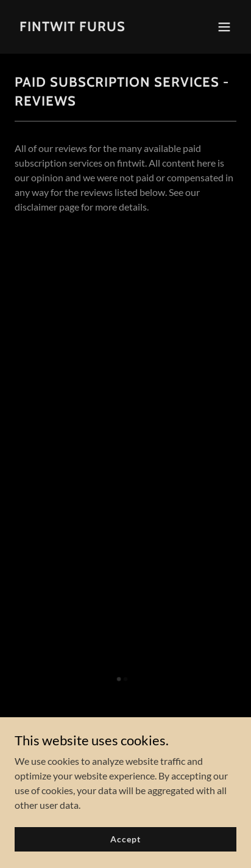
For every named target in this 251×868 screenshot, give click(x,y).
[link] (72, 27)
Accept (125, 839)
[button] (224, 27)
